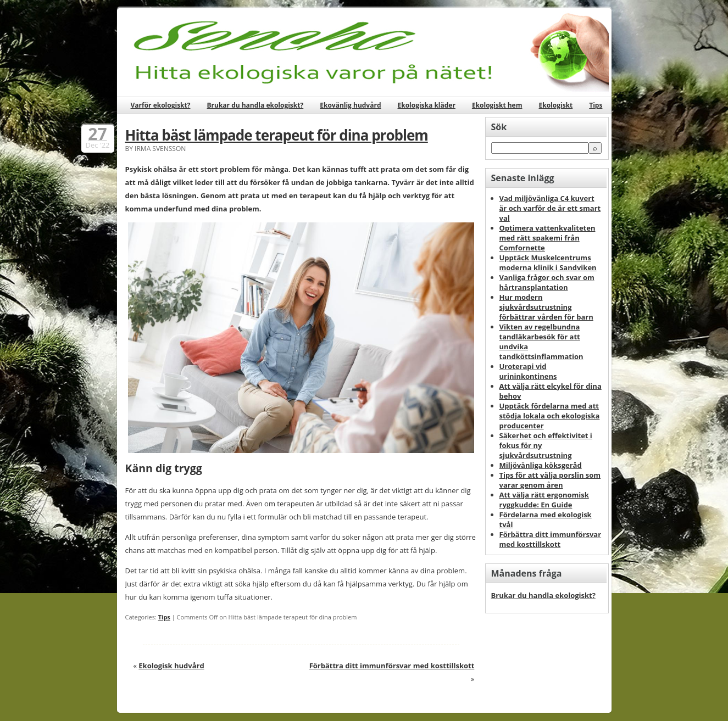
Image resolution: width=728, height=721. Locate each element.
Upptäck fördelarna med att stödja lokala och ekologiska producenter (550, 416)
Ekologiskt (556, 105)
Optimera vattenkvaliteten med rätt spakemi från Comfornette (548, 238)
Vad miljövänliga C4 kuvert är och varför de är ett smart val (550, 208)
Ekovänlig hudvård (350, 105)
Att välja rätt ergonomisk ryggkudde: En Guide (544, 500)
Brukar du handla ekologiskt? (255, 105)
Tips (596, 105)
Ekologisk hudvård (171, 666)
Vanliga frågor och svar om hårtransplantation (547, 282)
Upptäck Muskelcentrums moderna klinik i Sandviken (548, 262)
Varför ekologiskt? (161, 105)
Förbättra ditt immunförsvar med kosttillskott (392, 666)
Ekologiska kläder (426, 105)
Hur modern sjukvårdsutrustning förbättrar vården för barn (546, 307)
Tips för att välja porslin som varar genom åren (550, 480)
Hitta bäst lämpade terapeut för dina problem (277, 135)
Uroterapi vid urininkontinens (528, 371)
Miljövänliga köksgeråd (541, 465)
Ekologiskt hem (497, 105)
